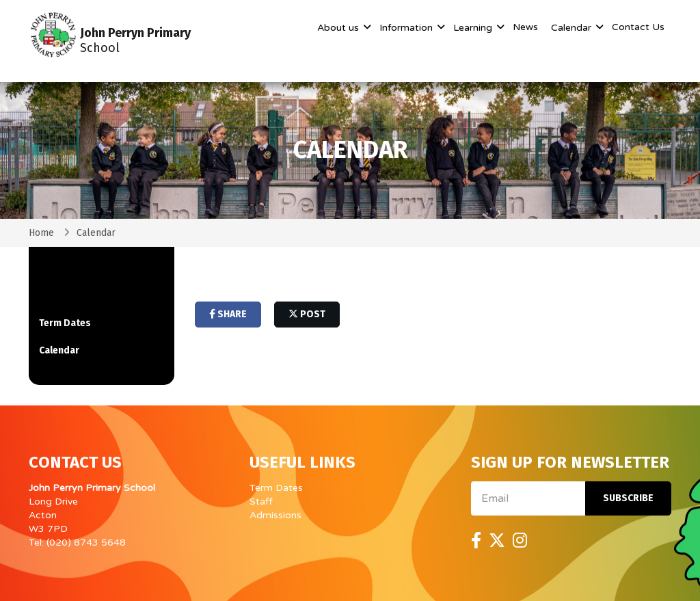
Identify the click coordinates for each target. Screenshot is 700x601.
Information (407, 28)
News (525, 27)
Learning (474, 28)
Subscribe (628, 498)
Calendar (573, 28)
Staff (261, 502)
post (307, 314)
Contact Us (638, 27)
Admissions (275, 515)
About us (339, 28)
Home (41, 233)
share (228, 314)
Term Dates (65, 323)
